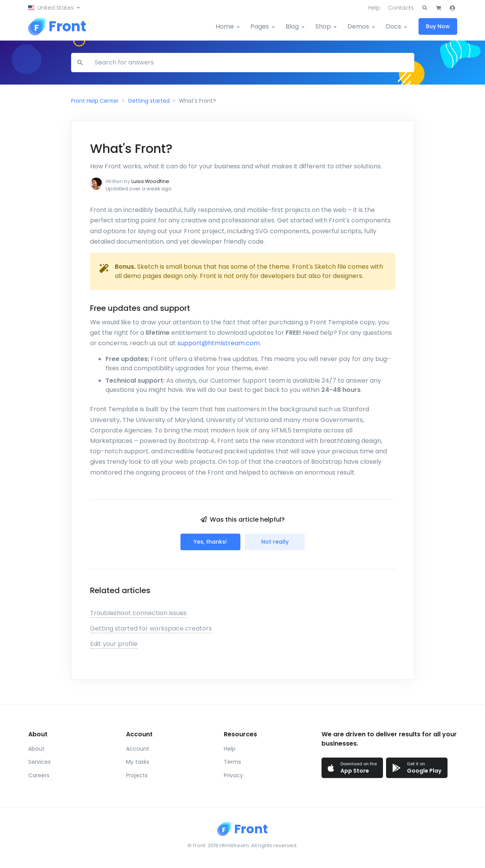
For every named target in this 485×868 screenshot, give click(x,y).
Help (374, 8)
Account (138, 749)
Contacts (401, 8)
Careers (39, 775)
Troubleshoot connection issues (138, 613)
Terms (232, 762)
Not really (275, 542)
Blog (292, 26)
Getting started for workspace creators (151, 628)
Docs (393, 26)
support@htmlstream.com (219, 343)
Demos (358, 26)
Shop (323, 26)
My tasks (138, 762)
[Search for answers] (251, 63)
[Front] (57, 27)
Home (225, 26)
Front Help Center (95, 101)
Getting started (149, 101)
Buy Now (438, 26)
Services (39, 762)
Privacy (233, 775)
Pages (260, 26)
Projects (137, 775)
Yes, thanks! (210, 542)
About (36, 749)
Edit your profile (114, 644)
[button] (54, 8)
